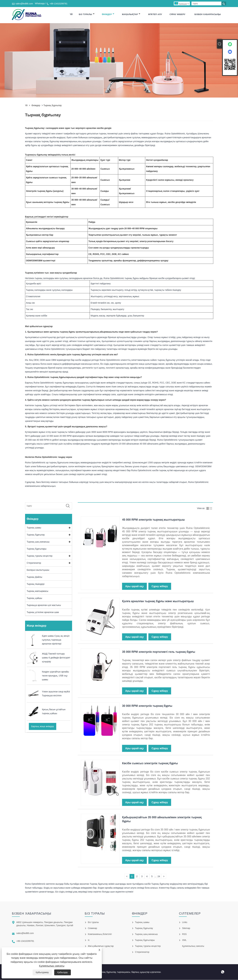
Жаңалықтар (131, 14)
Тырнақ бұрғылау (52, 106)
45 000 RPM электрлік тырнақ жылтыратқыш (153, 520)
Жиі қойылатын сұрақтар (101, 946)
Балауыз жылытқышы (38, 570)
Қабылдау (63, 972)
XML (184, 940)
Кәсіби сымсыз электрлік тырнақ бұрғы (150, 763)
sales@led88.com (24, 4)
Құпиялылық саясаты (52, 966)
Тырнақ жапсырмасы (38, 591)
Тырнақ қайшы (34, 598)
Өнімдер (108, 14)
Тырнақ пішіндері (36, 584)
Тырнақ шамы (34, 528)
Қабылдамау (42, 972)
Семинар (93, 928)
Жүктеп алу (155, 14)
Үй (71, 14)
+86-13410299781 (58, 4)
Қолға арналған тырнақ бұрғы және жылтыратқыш (158, 601)
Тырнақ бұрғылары (37, 549)
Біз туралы (87, 14)
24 (159, 877)
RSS (184, 934)
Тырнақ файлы (35, 577)
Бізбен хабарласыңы (208, 14)
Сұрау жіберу (177, 14)
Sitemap (186, 928)
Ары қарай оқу (134, 586)
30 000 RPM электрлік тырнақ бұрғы (147, 706)
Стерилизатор (34, 563)
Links (185, 922)
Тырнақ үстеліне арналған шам (43, 612)
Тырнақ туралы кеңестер (40, 556)
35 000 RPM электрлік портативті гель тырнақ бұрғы (159, 652)
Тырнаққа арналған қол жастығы (44, 605)
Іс (89, 940)
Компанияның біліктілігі (100, 934)
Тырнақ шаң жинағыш (38, 542)
